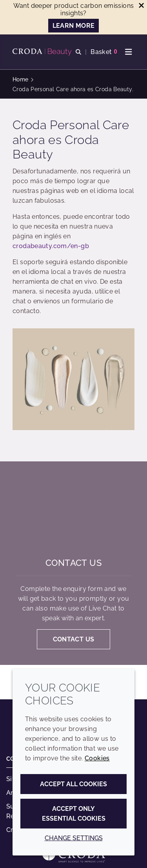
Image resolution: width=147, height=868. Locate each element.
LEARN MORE (74, 26)
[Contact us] (73, 510)
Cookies (97, 758)
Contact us (73, 563)
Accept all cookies (73, 784)
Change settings (74, 838)
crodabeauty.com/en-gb (51, 246)
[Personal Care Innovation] (43, 52)
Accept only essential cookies (74, 814)
